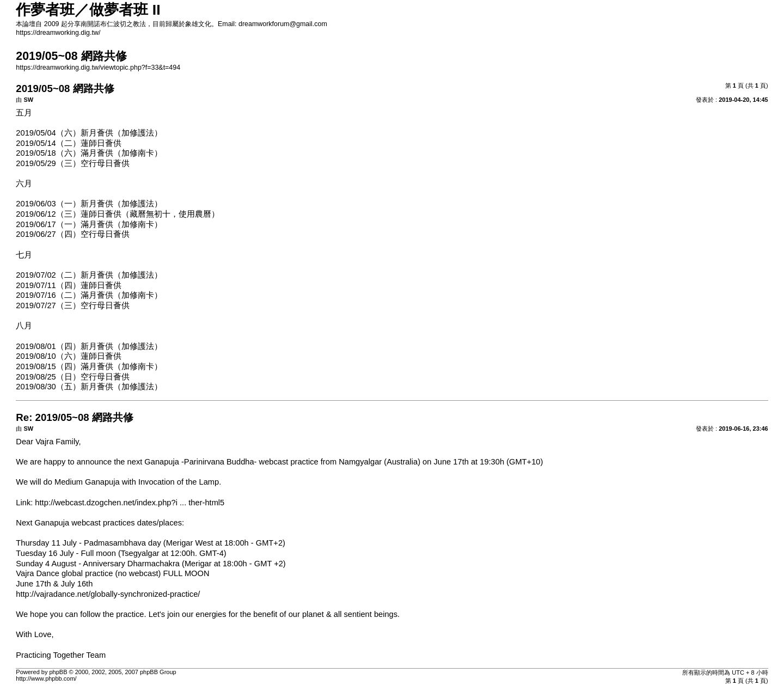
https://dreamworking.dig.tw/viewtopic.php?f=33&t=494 (98, 68)
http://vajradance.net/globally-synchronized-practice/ (108, 594)
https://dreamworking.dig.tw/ (58, 33)
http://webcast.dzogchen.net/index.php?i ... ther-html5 (130, 503)
